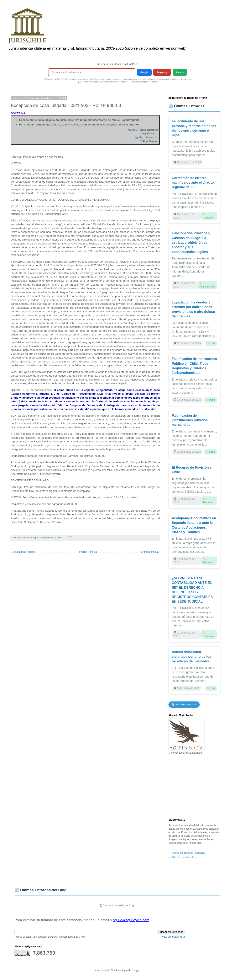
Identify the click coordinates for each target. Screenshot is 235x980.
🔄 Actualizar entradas (184, 705)
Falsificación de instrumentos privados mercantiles (190, 420)
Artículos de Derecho (183, 857)
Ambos (180, 72)
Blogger (136, 970)
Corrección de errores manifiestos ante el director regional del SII (193, 183)
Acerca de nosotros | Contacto (188, 853)
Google (144, 72)
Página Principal (88, 552)
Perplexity (162, 72)
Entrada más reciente (24, 552)
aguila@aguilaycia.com (131, 920)
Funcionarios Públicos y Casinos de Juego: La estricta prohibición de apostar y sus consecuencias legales (191, 243)
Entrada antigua (150, 552)
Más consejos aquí (173, 937)
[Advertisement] (194, 787)
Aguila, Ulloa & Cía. (146, 137)
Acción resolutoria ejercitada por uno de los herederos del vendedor (191, 657)
